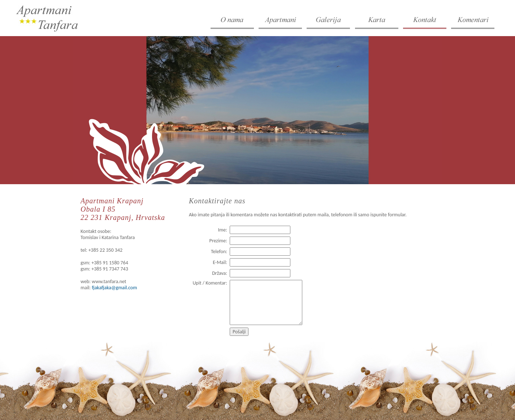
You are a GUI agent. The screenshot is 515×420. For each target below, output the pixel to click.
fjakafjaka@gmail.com (114, 288)
